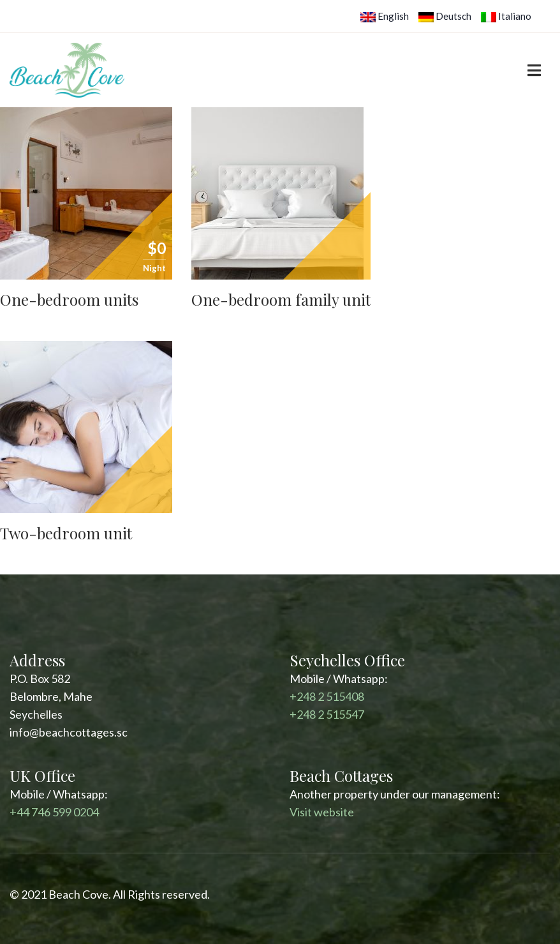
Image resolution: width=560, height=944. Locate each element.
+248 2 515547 (327, 714)
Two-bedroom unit (66, 533)
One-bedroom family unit (281, 299)
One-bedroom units (69, 299)
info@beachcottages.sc (69, 732)
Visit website (322, 812)
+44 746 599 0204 (54, 812)
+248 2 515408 (327, 696)
